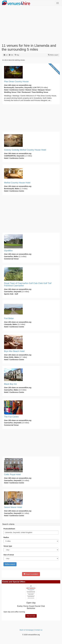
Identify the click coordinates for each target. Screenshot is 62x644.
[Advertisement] (31, 25)
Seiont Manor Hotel (13, 507)
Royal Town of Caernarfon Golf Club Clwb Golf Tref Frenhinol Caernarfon (28, 284)
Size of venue (9, 555)
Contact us (38, 630)
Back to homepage (26, 630)
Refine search (53, 55)
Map (17, 55)
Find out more (31, 616)
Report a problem (31, 574)
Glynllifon (8, 251)
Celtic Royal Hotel (12, 474)
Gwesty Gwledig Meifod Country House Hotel (25, 150)
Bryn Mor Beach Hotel (14, 351)
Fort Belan (9, 318)
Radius (6, 537)
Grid (11, 55)
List (6, 55)
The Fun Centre (11, 417)
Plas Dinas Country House (16, 82)
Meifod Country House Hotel (17, 183)
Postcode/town (9, 529)
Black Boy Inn (10, 384)
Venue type (8, 546)
